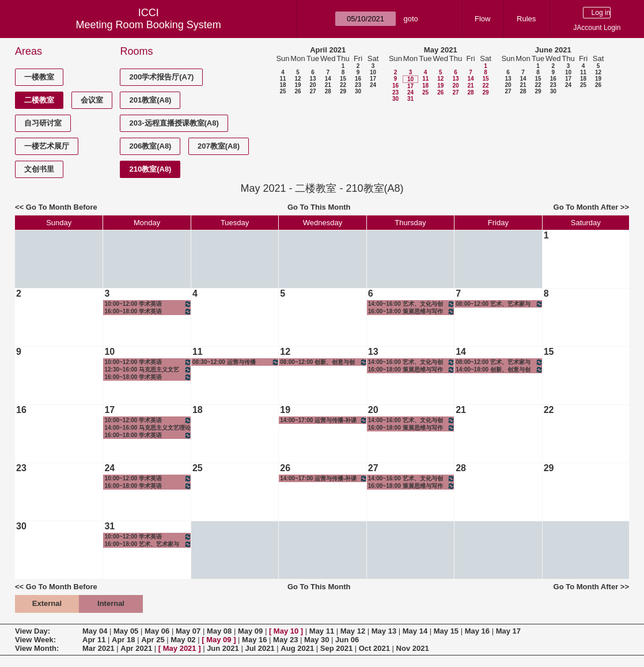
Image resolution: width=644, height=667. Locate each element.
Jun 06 (347, 640)
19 (298, 85)
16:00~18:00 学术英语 (148, 311)
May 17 (508, 631)
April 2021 (328, 50)
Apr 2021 (136, 648)
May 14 (415, 631)
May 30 (317, 640)
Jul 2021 (260, 648)
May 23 (285, 640)
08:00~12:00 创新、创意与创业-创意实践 (323, 362)
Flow (482, 19)
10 (373, 72)
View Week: (35, 640)
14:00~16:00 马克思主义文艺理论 (147, 428)
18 (283, 85)
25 (283, 91)
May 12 (353, 631)
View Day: (33, 631)
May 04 (95, 631)
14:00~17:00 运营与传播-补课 (323, 420)
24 (373, 85)
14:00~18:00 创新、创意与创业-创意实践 (499, 369)
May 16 (477, 631)
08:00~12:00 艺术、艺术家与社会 (499, 304)
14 (328, 79)
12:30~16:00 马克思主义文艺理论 (148, 369)
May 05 (126, 631)
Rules (526, 19)
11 (283, 79)
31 (410, 99)
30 (358, 91)
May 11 (322, 631)
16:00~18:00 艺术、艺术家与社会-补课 (148, 544)
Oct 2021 (374, 648)
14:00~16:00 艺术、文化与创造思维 (412, 304)
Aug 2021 (297, 648)
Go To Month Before (62, 207)
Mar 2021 (99, 648)
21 (328, 85)
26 (298, 91)
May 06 (157, 631)
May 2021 (441, 50)
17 (373, 79)
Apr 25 (153, 640)
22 (343, 85)
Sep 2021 (336, 648)
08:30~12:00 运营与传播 (236, 362)
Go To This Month (319, 207)
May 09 (250, 631)
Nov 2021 (413, 648)
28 (328, 91)
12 (298, 79)
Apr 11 (94, 640)
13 (312, 79)
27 (312, 91)
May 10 (286, 631)
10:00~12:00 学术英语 (148, 304)
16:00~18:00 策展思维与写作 (412, 311)
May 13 (384, 631)
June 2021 (553, 50)
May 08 (219, 631)
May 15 (446, 631)
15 (343, 79)
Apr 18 (123, 640)
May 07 (188, 631)
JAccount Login (597, 28)
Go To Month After (586, 207)
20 (312, 85)
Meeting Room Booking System (149, 25)
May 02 (183, 640)
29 (343, 91)
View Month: (37, 648)
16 (358, 79)
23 (358, 85)
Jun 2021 (223, 648)
